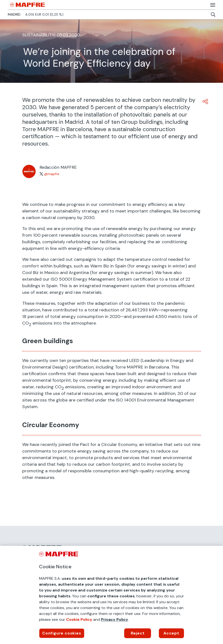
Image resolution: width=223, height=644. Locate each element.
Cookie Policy (79, 619)
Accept (171, 633)
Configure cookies (62, 633)
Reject (138, 633)
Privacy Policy (115, 619)
